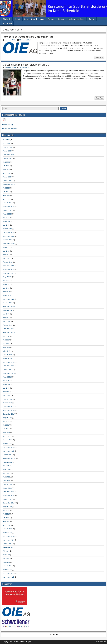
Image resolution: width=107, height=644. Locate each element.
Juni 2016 (6, 470)
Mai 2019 (6, 344)
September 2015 (9, 503)
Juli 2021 (6, 281)
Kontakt (92, 19)
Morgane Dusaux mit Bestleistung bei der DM (26, 65)
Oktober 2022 (8, 240)
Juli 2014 (6, 551)
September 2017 (9, 414)
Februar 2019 (8, 355)
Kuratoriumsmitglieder (76, 19)
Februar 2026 (8, 147)
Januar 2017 (7, 444)
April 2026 (6, 140)
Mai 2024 (6, 192)
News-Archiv (8, 135)
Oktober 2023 (8, 210)
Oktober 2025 (8, 158)
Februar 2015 (8, 529)
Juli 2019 (6, 336)
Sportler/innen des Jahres (34, 19)
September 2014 (9, 547)
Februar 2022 (8, 262)
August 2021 (7, 277)
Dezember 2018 (8, 362)
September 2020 (9, 307)
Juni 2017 (6, 425)
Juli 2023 (6, 218)
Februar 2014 (8, 566)
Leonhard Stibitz (10, 40)
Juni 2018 (6, 384)
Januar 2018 (7, 403)
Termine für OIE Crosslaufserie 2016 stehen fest (28, 37)
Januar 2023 (7, 229)
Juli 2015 (6, 510)
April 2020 (6, 318)
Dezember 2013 (8, 573)
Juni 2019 (6, 340)
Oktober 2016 (8, 455)
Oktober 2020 (8, 303)
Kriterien (61, 19)
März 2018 (7, 395)
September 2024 (9, 184)
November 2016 (8, 451)
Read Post (99, 57)
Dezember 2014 (8, 536)
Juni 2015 (6, 514)
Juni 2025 (6, 162)
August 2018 (7, 377)
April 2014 (6, 562)
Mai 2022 (6, 251)
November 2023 (8, 207)
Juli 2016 (6, 466)
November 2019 (8, 329)
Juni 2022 (6, 247)
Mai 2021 (6, 288)
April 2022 (6, 255)
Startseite (7, 19)
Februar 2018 (8, 399)
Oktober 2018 (8, 370)
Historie (18, 19)
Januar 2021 (7, 295)
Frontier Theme (100, 642)
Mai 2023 (6, 225)
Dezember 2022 (8, 232)
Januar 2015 (7, 533)
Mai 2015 (6, 518)
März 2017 (7, 436)
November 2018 (8, 366)
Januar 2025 (7, 177)
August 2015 (7, 507)
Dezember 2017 (8, 407)
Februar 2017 (8, 440)
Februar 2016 (8, 484)
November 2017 (8, 410)
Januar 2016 (7, 488)
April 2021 (6, 292)
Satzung (51, 19)
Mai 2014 (6, 558)
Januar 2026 (7, 151)
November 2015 (8, 496)
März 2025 (7, 173)
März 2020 (7, 321)
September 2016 (9, 458)
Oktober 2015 (8, 499)
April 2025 (6, 170)
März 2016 (7, 481)
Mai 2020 (6, 314)
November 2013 (8, 577)
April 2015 (6, 521)
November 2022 (8, 236)
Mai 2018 (6, 388)
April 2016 (6, 477)
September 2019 (9, 333)
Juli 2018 (6, 381)
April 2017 (6, 432)
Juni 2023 (6, 221)
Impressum (7, 23)
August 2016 (7, 462)
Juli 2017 (6, 421)
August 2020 (7, 310)
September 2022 (9, 244)
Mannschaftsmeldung (10, 128)
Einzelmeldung (7, 125)
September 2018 (9, 373)
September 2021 (9, 273)
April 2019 (6, 347)
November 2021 (8, 269)
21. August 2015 (25, 40)
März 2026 (7, 144)
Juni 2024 (6, 188)
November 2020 (8, 299)
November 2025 (8, 155)
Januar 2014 (7, 570)
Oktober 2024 (8, 181)
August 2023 (7, 214)
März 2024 (7, 199)
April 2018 (6, 392)
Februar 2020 (8, 325)
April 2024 (6, 195)
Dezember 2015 (8, 492)
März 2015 (7, 525)
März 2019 (7, 351)
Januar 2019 (7, 358)
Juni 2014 (6, 555)
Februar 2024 (8, 203)
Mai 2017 (6, 429)
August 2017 (7, 418)
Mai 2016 (6, 473)
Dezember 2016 (8, 447)
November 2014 (8, 540)
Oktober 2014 (8, 544)
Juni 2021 (6, 284)
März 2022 (7, 258)
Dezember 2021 (8, 266)
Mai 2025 (6, 166)
